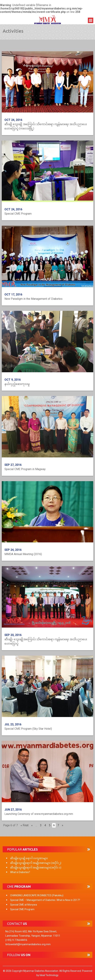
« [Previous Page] (32, 825)
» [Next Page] (63, 825)
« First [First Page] (25, 825)
